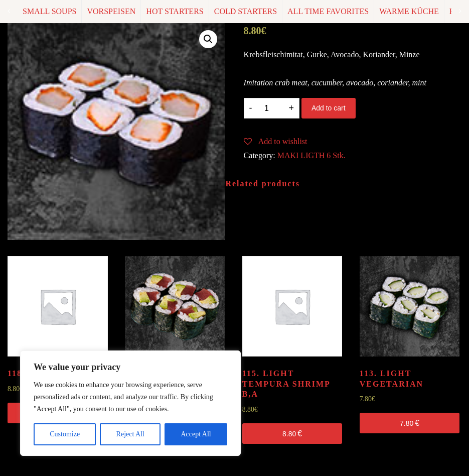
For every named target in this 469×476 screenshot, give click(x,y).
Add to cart (329, 108)
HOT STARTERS (175, 11)
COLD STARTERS (246, 11)
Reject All (130, 434)
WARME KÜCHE (409, 11)
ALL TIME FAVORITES (328, 11)
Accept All (196, 434)
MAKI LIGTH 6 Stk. (311, 155)
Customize (65, 434)
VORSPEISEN (111, 11)
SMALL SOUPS (49, 11)
